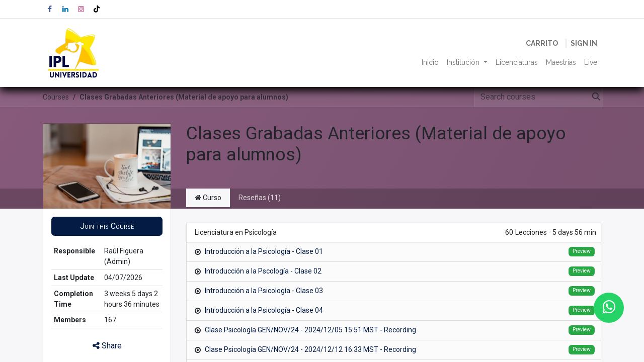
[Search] (594, 97)
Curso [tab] (208, 198)
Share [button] (107, 346)
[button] (107, 226)
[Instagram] (81, 9)
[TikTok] (97, 9)
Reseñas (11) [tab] (260, 198)
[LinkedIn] (65, 9)
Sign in (584, 43)
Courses (56, 97)
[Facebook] (50, 9)
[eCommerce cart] (542, 43)
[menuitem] (430, 63)
